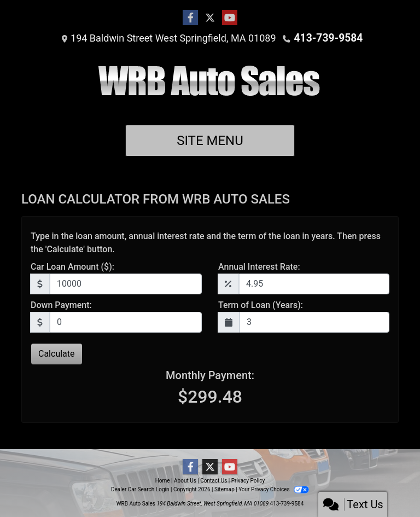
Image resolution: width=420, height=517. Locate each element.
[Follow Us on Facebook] (190, 18)
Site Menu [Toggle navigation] (210, 141)
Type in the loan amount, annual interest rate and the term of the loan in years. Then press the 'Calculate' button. (206, 243)
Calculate (57, 354)
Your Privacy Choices (274, 489)
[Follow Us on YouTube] (230, 18)
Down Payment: (61, 305)
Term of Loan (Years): (261, 305)
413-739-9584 (328, 38)
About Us (185, 481)
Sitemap (224, 489)
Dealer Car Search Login (140, 489)
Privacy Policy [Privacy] (248, 481)
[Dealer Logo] (210, 85)
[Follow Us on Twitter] (210, 18)
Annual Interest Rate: (259, 267)
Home (163, 481)
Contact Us (214, 481)
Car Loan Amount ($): (72, 267)
